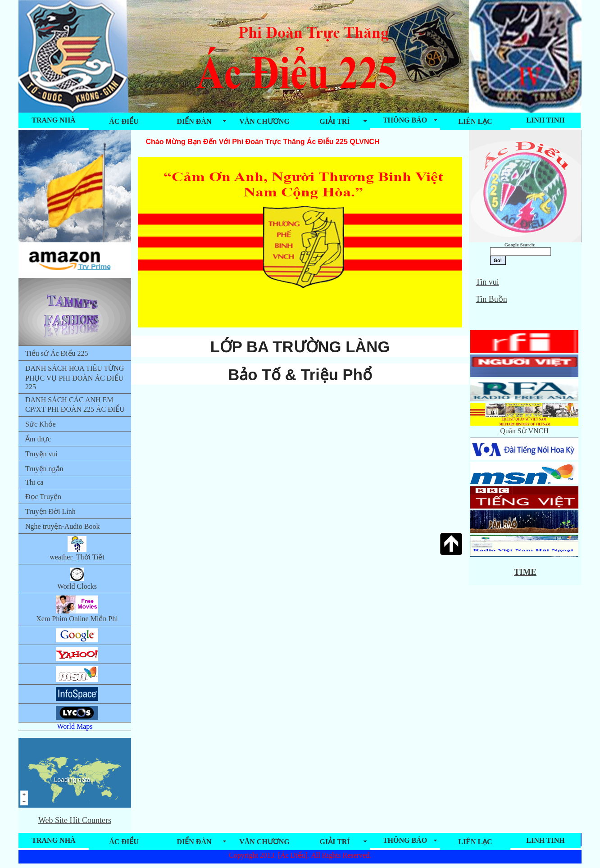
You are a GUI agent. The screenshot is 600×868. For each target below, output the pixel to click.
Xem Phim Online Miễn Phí (77, 609)
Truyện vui (41, 454)
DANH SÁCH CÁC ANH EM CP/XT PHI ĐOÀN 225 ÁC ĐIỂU (75, 404)
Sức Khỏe (41, 424)
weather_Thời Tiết (77, 548)
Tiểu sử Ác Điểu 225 (57, 353)
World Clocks (77, 578)
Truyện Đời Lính (50, 511)
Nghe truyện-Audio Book (62, 526)
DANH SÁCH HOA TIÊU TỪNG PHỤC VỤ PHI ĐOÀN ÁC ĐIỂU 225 (75, 377)
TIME (525, 572)
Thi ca (34, 482)
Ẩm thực (38, 439)
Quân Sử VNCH (524, 427)
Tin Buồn (491, 299)
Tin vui (487, 282)
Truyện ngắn (44, 469)
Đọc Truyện (43, 497)
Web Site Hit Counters (75, 820)
